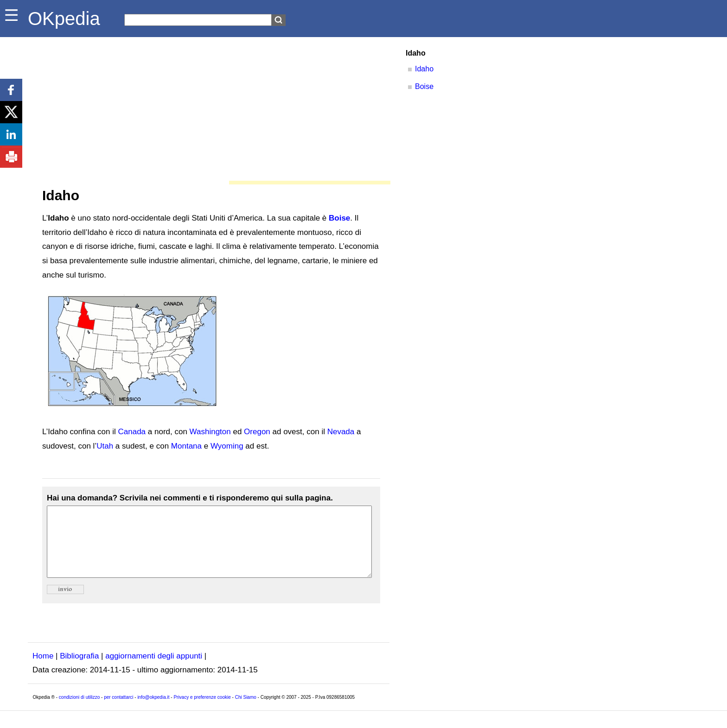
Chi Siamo (246, 711)
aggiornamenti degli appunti (154, 670)
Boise (339, 218)
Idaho (424, 69)
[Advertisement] (209, 107)
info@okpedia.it (153, 711)
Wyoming (227, 446)
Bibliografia (79, 670)
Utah (105, 446)
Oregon (257, 432)
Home (43, 670)
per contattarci (118, 711)
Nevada (341, 432)
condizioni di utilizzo (79, 711)
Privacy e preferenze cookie (202, 711)
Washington (210, 432)
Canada (132, 432)
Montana (186, 446)
